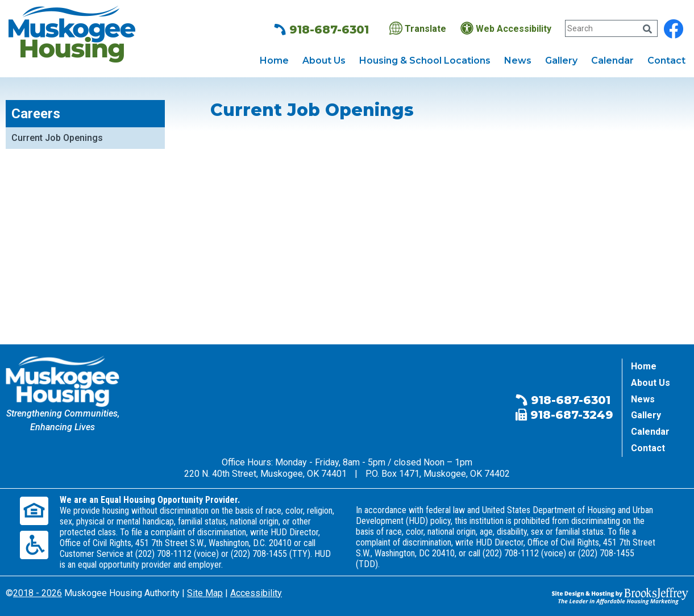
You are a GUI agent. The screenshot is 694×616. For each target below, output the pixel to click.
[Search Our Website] (611, 28)
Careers (36, 114)
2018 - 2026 (38, 593)
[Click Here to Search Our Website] (647, 29)
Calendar (612, 61)
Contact (666, 61)
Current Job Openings (57, 138)
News (518, 61)
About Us (324, 61)
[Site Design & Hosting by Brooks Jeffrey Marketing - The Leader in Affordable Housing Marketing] (620, 595)
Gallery (561, 61)
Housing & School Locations (425, 61)
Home (274, 61)
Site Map (205, 593)
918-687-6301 (322, 30)
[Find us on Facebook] (673, 29)
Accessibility (256, 593)
